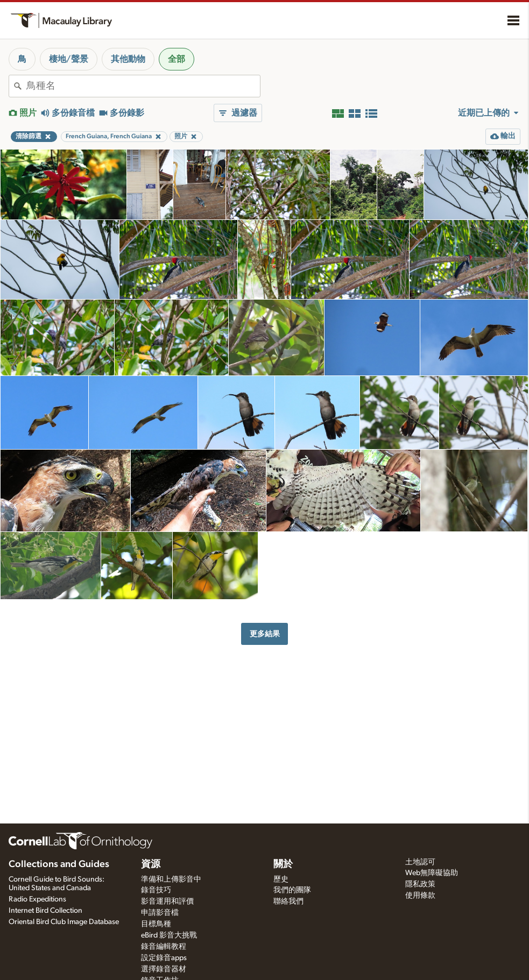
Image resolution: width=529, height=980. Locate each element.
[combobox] (143, 86)
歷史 (281, 879)
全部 (177, 59)
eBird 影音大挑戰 (169, 935)
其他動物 (128, 59)
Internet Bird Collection (45, 911)
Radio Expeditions (37, 899)
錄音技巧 (156, 890)
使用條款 (420, 896)
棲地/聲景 (69, 59)
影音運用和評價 (167, 901)
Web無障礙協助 (432, 873)
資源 (151, 864)
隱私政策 (420, 884)
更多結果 (265, 634)
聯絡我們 (288, 901)
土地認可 (420, 862)
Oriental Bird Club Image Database (64, 922)
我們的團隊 (292, 890)
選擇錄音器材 (164, 969)
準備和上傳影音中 (171, 879)
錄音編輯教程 (164, 947)
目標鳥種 (156, 924)
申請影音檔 (160, 913)
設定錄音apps (164, 958)
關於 (283, 864)
